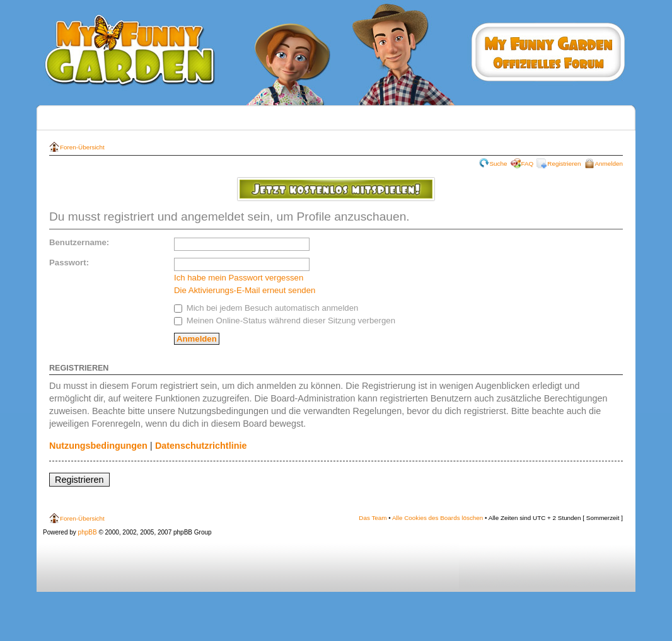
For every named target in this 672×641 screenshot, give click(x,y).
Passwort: (69, 263)
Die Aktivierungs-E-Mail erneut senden (245, 290)
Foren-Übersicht (82, 147)
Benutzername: (79, 242)
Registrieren (564, 164)
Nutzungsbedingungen (98, 446)
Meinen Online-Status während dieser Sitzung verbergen (285, 320)
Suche (499, 164)
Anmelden (609, 164)
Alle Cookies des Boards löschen (437, 518)
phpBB (88, 532)
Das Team (373, 518)
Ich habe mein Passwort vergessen (239, 278)
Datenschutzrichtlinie (201, 446)
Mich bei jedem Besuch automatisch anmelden (266, 308)
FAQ (528, 164)
